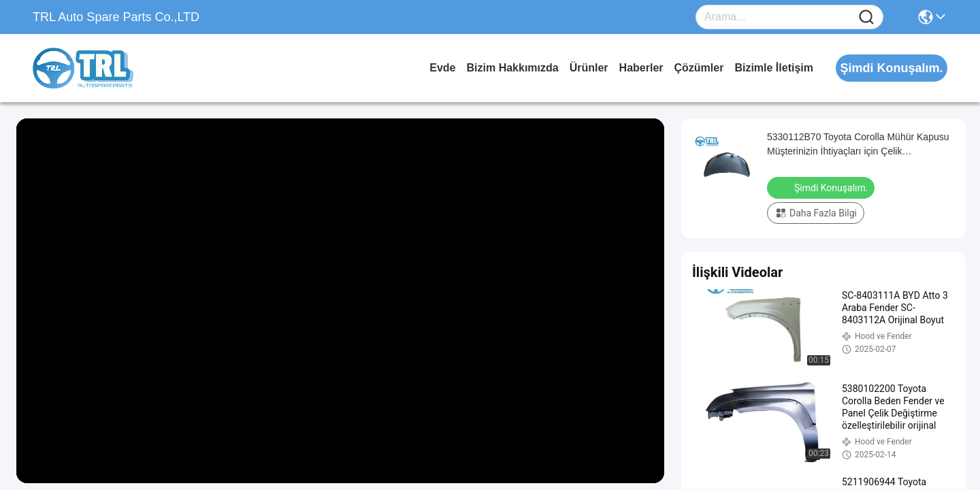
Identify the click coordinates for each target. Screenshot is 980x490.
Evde (442, 68)
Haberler (641, 68)
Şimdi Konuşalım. (822, 187)
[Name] (866, 17)
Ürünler (589, 68)
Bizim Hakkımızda (513, 68)
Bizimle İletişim (774, 68)
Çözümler (699, 68)
